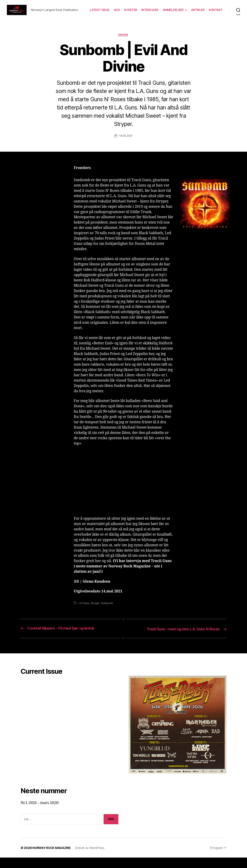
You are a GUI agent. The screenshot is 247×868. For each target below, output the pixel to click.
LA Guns (84, 614)
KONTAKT (216, 18)
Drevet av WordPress (91, 858)
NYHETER (149, 13)
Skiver (123, 46)
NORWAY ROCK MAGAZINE (52, 858)
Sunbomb (107, 614)
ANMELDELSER (191, 13)
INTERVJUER (168, 13)
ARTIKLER (216, 13)
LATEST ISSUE (117, 13)
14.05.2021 (126, 147)
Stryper (95, 614)
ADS (135, 13)
